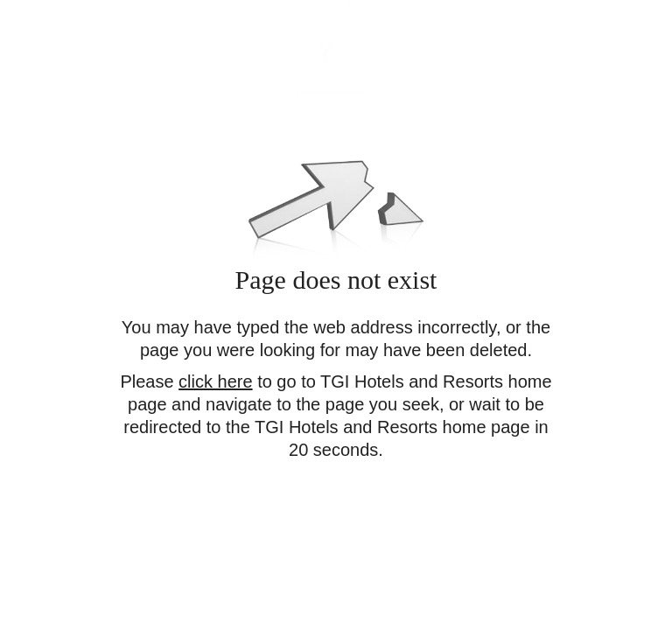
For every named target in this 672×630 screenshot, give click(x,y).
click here (215, 381)
